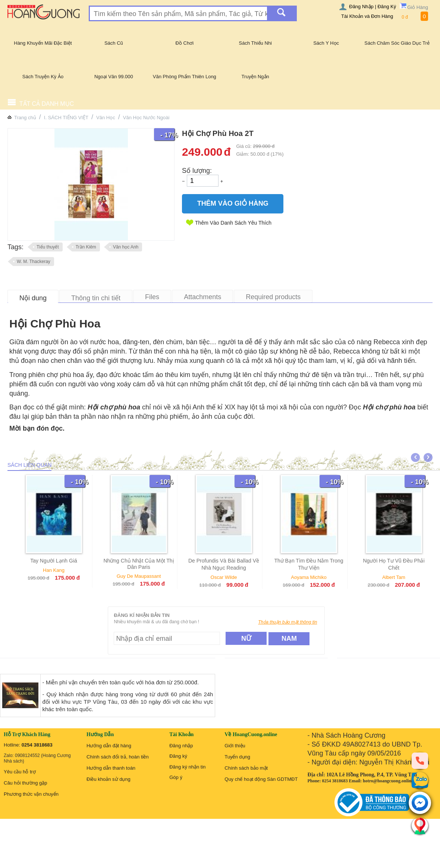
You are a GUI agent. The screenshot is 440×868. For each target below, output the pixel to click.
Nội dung (33, 298)
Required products (273, 297)
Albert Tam (397, 577)
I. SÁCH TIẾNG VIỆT (66, 118)
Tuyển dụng (237, 757)
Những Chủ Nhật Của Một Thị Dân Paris (142, 564)
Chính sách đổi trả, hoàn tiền (118, 757)
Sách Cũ (114, 43)
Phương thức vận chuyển (31, 794)
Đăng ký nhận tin (187, 767)
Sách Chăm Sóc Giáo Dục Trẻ (397, 43)
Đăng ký (178, 756)
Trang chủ (25, 118)
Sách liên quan (29, 465)
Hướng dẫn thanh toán (111, 768)
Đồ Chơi (185, 43)
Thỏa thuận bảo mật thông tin (287, 622)
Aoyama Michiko (312, 577)
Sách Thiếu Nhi (255, 43)
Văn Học (106, 118)
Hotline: (28, 745)
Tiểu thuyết (48, 247)
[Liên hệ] (420, 826)
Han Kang (57, 570)
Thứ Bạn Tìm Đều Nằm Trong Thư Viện (312, 564)
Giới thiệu (235, 746)
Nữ (246, 639)
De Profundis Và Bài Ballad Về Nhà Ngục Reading (227, 564)
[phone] (420, 760)
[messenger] (420, 803)
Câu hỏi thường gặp (26, 783)
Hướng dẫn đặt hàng (109, 746)
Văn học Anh (126, 247)
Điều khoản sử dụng (109, 779)
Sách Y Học (326, 43)
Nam (289, 639)
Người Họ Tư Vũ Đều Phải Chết (397, 564)
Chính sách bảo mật (246, 768)
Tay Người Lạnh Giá (57, 561)
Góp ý (176, 777)
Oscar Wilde (227, 577)
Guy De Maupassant (142, 576)
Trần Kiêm (86, 247)
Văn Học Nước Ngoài (146, 118)
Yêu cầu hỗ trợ (20, 772)
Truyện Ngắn (255, 77)
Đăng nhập (181, 746)
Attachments (202, 297)
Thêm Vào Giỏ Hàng (233, 203)
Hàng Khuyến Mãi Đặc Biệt (43, 43)
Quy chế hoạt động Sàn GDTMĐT (261, 779)
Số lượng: (197, 171)
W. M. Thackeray (34, 262)
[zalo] (420, 780)
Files (152, 297)
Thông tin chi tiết (96, 298)
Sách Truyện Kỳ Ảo (43, 77)
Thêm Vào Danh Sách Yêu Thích (233, 223)
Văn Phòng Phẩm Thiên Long (185, 77)
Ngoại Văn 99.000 (114, 77)
